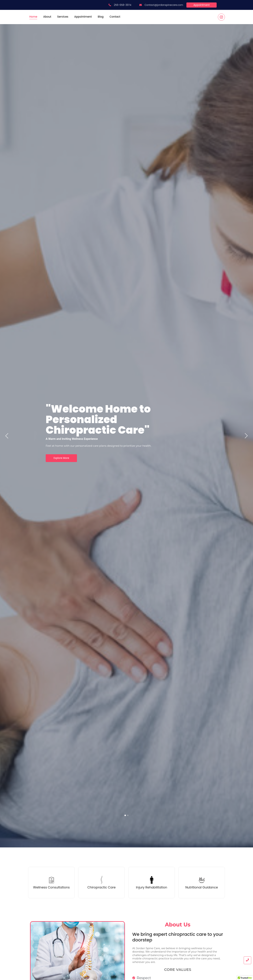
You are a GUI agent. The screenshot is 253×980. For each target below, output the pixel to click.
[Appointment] (202, 5)
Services (63, 17)
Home (33, 17)
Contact (115, 17)
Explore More (61, 458)
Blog (101, 17)
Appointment (83, 17)
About (47, 17)
